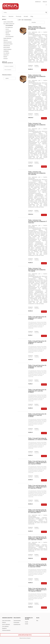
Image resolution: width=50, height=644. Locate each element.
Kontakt (27, 622)
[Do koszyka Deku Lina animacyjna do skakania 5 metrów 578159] (44, 433)
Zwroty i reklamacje (6, 624)
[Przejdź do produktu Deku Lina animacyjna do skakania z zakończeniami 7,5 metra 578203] (23, 589)
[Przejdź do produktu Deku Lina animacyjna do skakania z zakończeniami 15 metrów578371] (23, 510)
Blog (37, 620)
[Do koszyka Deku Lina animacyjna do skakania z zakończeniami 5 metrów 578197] (44, 583)
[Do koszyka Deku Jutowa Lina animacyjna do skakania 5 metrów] (44, 263)
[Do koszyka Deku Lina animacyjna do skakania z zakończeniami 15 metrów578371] (44, 532)
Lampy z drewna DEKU (8, 22)
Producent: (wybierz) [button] (9, 66)
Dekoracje (6, 40)
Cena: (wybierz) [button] (8, 70)
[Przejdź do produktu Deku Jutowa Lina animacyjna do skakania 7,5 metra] (23, 269)
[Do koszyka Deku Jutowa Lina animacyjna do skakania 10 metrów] (44, 70)
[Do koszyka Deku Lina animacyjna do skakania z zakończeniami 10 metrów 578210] (44, 505)
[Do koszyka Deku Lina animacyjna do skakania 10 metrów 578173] (44, 360)
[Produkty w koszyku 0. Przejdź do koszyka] (46, 5)
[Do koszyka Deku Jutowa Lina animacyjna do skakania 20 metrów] (44, 215)
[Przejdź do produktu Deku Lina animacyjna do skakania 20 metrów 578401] (23, 390)
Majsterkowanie (7, 46)
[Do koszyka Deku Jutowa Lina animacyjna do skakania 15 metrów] (44, 118)
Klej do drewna (7, 47)
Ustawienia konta (17, 624)
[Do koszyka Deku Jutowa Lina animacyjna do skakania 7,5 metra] (44, 312)
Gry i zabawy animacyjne (9, 24)
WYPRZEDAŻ (6, 51)
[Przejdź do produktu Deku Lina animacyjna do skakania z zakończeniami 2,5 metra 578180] (23, 462)
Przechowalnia (16, 622)
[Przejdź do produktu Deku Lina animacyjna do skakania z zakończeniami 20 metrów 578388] (23, 537)
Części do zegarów (7, 49)
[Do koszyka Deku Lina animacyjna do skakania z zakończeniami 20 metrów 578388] (44, 559)
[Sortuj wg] (37, 22)
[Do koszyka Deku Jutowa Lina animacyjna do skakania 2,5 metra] (44, 167)
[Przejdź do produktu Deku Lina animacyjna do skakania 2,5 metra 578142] (23, 317)
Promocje (6, 58)
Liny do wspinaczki (9, 36)
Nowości (5, 57)
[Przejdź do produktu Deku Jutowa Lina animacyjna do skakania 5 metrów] (23, 220)
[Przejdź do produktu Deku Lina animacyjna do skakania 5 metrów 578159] (23, 414)
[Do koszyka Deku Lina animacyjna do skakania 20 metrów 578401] (44, 409)
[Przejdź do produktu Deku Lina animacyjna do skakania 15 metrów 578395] (23, 366)
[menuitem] (5, 16)
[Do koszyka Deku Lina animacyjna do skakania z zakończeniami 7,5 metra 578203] (44, 608)
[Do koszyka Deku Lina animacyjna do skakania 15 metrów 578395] (44, 384)
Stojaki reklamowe (7, 38)
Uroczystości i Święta (8, 44)
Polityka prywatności (6, 630)
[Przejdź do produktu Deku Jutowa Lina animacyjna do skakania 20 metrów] (23, 172)
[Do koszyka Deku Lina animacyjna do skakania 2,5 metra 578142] (44, 336)
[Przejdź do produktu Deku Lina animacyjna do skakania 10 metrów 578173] (23, 341)
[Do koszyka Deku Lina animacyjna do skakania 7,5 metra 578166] (44, 456)
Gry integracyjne (9, 27)
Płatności (4, 622)
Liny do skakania (9, 25)
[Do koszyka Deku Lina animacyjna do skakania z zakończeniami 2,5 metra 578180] (44, 480)
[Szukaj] (46, 12)
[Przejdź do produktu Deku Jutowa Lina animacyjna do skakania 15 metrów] (23, 79)
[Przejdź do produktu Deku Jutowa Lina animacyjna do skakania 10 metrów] (23, 31)
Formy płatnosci (5, 626)
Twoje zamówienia (17, 620)
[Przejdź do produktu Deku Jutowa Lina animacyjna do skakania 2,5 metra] (23, 124)
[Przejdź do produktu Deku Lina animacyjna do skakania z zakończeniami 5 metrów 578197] (23, 564)
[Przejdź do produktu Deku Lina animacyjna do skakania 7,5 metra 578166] (23, 439)
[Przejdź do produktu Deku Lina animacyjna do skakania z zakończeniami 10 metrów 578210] (23, 486)
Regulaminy (4, 628)
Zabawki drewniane (8, 42)
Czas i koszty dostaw (6, 620)
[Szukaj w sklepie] (24, 12)
